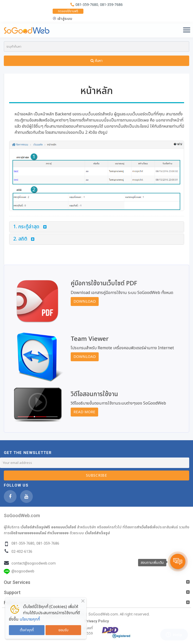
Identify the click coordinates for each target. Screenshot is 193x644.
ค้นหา (96, 61)
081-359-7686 (111, 4)
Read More (84, 412)
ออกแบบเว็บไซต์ (64, 527)
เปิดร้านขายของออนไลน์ (28, 533)
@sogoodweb (23, 571)
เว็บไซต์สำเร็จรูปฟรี (35, 527)
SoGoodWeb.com (22, 515)
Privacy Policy (97, 621)
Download (85, 301)
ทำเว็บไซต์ (144, 527)
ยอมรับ (63, 630)
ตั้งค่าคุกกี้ (27, 630)
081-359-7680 (87, 4)
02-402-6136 (22, 552)
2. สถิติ (20, 239)
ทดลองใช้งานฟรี (68, 11)
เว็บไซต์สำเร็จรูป (97, 533)
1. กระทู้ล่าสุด (26, 227)
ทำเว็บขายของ (58, 533)
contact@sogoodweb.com (34, 563)
